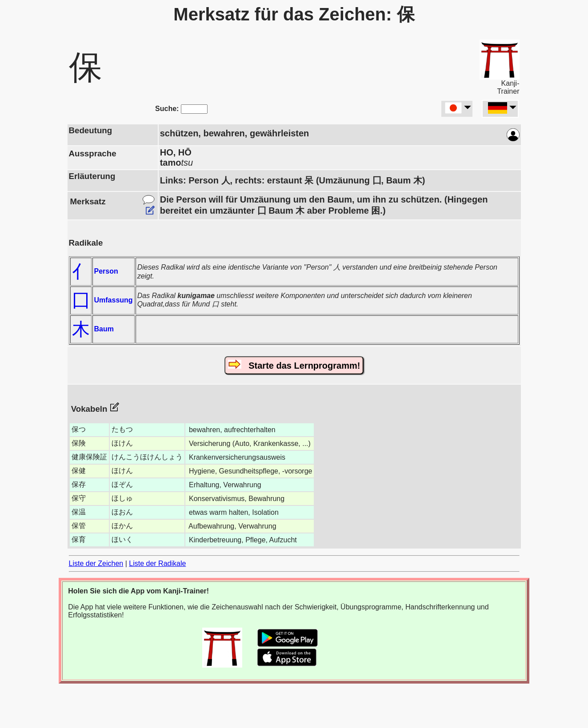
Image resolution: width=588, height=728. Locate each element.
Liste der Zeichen (96, 563)
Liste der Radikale (157, 563)
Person (106, 271)
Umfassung (114, 300)
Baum (104, 329)
